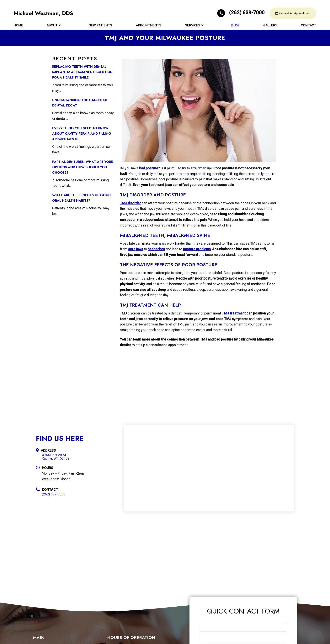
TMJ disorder (130, 203)
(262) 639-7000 (242, 13)
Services (193, 25)
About (52, 25)
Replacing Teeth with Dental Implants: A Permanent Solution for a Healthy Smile (82, 72)
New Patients (100, 25)
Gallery (270, 25)
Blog (235, 25)
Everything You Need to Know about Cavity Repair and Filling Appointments (82, 134)
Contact (309, 25)
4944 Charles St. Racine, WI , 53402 (56, 457)
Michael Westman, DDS (43, 14)
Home (18, 25)
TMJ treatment (234, 313)
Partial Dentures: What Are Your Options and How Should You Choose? (83, 167)
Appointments (149, 25)
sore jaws (136, 249)
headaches (156, 249)
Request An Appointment (293, 14)
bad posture (149, 168)
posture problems (197, 249)
